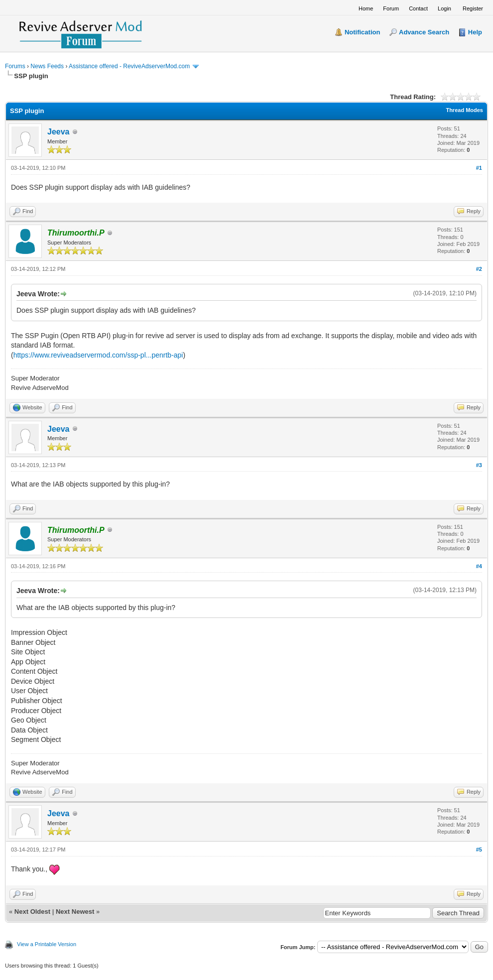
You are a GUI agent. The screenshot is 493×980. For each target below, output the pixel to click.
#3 (479, 465)
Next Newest (75, 912)
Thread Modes (464, 110)
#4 (479, 566)
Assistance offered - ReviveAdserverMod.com (129, 66)
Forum (391, 8)
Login (444, 8)
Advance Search (424, 32)
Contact (418, 8)
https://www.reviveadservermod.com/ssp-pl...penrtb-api (98, 355)
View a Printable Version (47, 944)
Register (473, 8)
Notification (363, 32)
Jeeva (59, 132)
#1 (479, 168)
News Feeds (47, 66)
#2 (479, 269)
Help (475, 32)
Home (366, 8)
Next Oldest (32, 912)
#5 (479, 850)
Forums (15, 66)
